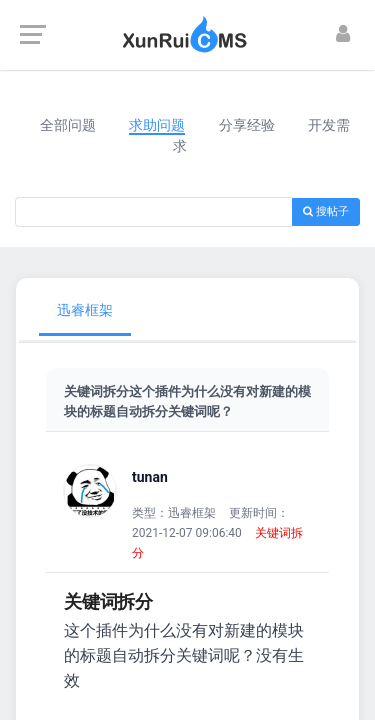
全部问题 (68, 125)
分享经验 (247, 125)
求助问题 (157, 125)
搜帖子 (326, 211)
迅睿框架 (85, 310)
